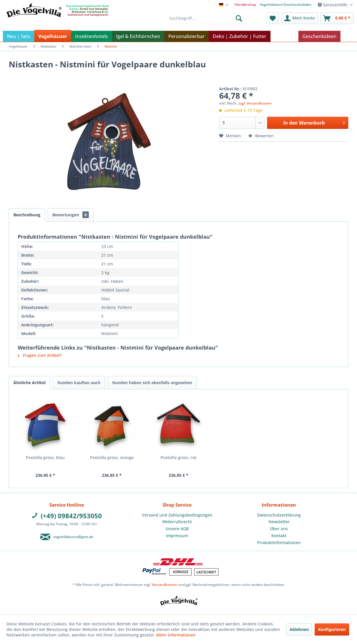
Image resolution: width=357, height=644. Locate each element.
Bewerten (261, 136)
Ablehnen (299, 629)
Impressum (177, 536)
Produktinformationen (279, 543)
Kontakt (279, 536)
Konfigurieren (332, 629)
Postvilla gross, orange (112, 457)
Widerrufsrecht (177, 522)
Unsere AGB (177, 529)
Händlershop (245, 5)
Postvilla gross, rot (178, 457)
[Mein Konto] (300, 18)
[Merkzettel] (273, 18)
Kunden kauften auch (79, 383)
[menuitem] (245, 4)
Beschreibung (27, 215)
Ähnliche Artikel (29, 383)
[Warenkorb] (337, 18)
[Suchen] (239, 18)
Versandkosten (164, 585)
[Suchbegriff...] (206, 18)
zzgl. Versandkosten (255, 103)
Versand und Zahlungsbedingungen (177, 515)
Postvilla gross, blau (45, 457)
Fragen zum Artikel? (40, 355)
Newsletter (279, 522)
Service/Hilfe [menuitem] (333, 5)
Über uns (279, 529)
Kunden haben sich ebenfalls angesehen (152, 383)
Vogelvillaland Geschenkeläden (286, 5)
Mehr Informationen (176, 635)
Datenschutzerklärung (279, 515)
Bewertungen (71, 215)
